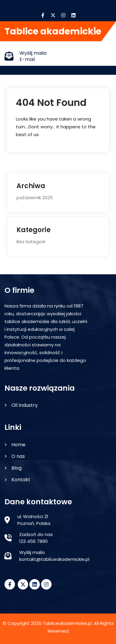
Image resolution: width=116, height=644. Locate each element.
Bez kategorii (31, 242)
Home (18, 445)
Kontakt (21, 480)
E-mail (27, 59)
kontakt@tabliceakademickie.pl (54, 559)
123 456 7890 (33, 541)
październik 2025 (35, 198)
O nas (18, 456)
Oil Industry (25, 405)
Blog (16, 468)
